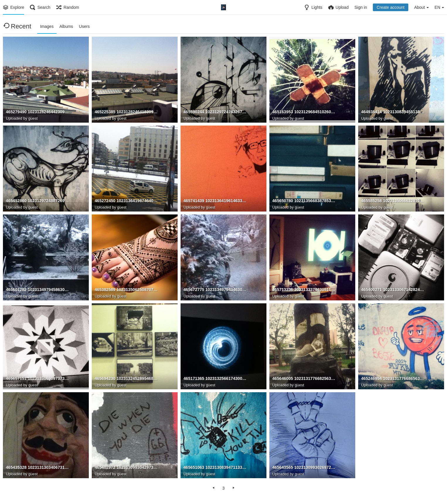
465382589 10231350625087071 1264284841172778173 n (127, 290)
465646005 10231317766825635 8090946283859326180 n (304, 379)
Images (47, 26)
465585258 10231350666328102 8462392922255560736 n (393, 201)
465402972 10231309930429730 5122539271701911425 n (127, 468)
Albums (66, 26)
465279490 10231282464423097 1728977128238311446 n (38, 112)
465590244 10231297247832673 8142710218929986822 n (215, 112)
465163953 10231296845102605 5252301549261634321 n (304, 112)
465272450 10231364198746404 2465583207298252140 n (127, 201)
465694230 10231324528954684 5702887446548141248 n (127, 379)
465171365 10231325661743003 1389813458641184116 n (215, 379)
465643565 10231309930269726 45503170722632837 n (304, 468)
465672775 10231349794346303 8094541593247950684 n (215, 290)
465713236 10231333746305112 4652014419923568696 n (304, 290)
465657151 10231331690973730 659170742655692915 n (38, 379)
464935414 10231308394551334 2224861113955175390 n (393, 112)
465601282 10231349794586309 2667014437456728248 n (38, 290)
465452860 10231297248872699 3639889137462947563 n (38, 201)
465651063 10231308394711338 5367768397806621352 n (215, 468)
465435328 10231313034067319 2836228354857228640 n (38, 468)
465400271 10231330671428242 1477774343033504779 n (393, 290)
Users (84, 26)
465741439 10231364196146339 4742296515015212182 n (215, 201)
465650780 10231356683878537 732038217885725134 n (304, 201)
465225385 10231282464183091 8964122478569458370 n (127, 112)
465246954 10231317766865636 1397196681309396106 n (393, 379)
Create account (391, 7)
